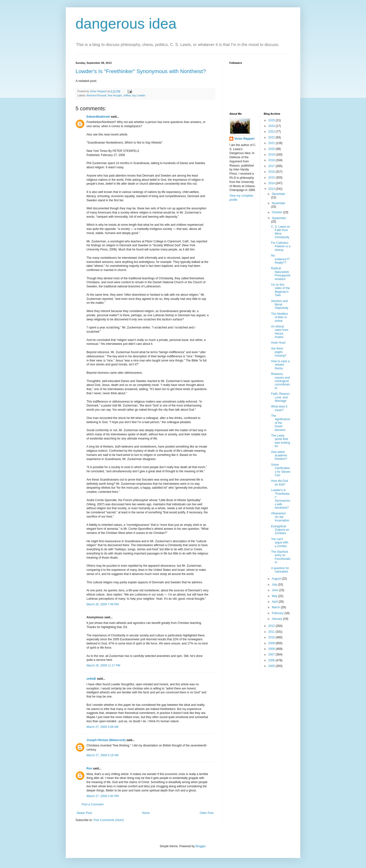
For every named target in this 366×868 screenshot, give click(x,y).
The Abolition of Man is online (279, 317)
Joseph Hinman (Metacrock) (106, 740)
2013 (272, 189)
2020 (272, 149)
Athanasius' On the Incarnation (280, 517)
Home (146, 813)
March (276, 607)
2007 (272, 654)
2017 (272, 166)
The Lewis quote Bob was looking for (280, 441)
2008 (272, 649)
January (277, 619)
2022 (272, 137)
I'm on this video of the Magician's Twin (280, 290)
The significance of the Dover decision (280, 423)
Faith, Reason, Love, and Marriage (280, 397)
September (279, 218)
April (275, 602)
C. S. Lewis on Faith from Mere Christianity (280, 232)
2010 (272, 637)
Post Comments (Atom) (109, 820)
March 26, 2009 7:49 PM (102, 604)
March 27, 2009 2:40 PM (102, 796)
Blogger (200, 846)
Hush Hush (278, 343)
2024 (272, 126)
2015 (272, 178)
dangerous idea (126, 24)
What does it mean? (279, 408)
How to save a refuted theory (280, 365)
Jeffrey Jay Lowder (134, 95)
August (277, 579)
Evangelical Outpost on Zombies (280, 530)
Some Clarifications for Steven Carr (281, 470)
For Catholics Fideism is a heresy (281, 246)
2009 (272, 643)
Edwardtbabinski (98, 117)
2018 (272, 160)
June (275, 590)
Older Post (207, 813)
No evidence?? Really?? (280, 259)
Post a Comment (92, 804)
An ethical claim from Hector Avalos (280, 332)
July (275, 585)
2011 (272, 632)
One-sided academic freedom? (279, 456)
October (277, 212)
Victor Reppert (244, 139)
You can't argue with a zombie (280, 543)
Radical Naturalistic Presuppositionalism (280, 274)
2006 (272, 660)
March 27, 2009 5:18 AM (102, 755)
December (278, 194)
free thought (115, 95)
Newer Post (84, 813)
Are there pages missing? (279, 352)
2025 (272, 120)
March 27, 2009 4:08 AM (102, 727)
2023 (272, 132)
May (275, 596)
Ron (89, 768)
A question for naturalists (280, 570)
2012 (272, 626)
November (278, 203)
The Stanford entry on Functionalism (281, 557)
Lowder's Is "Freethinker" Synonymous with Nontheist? (141, 71)
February (278, 613)
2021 (272, 143)
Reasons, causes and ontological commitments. (280, 381)
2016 (272, 172)
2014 (272, 183)
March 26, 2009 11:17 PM (103, 665)
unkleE (91, 679)
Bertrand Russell (97, 95)
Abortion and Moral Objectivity (280, 305)
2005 (272, 666)
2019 (272, 155)
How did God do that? (279, 483)
